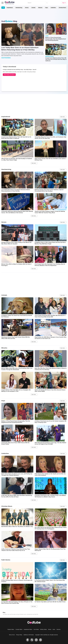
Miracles (40, 8)
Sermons (59, 629)
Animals (33, 8)
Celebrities (53, 8)
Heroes (27, 8)
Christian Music (62, 8)
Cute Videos (36, 629)
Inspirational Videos (28, 629)
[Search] (47, 3)
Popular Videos (11, 629)
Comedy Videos (19, 629)
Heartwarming (19, 8)
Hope (47, 8)
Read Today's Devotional (9, 75)
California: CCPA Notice (29, 635)
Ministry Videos (44, 629)
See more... (63, 117)
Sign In (64, 3)
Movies (50, 629)
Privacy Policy (19, 635)
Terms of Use (12, 635)
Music (54, 629)
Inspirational (10, 8)
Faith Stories (6, 560)
